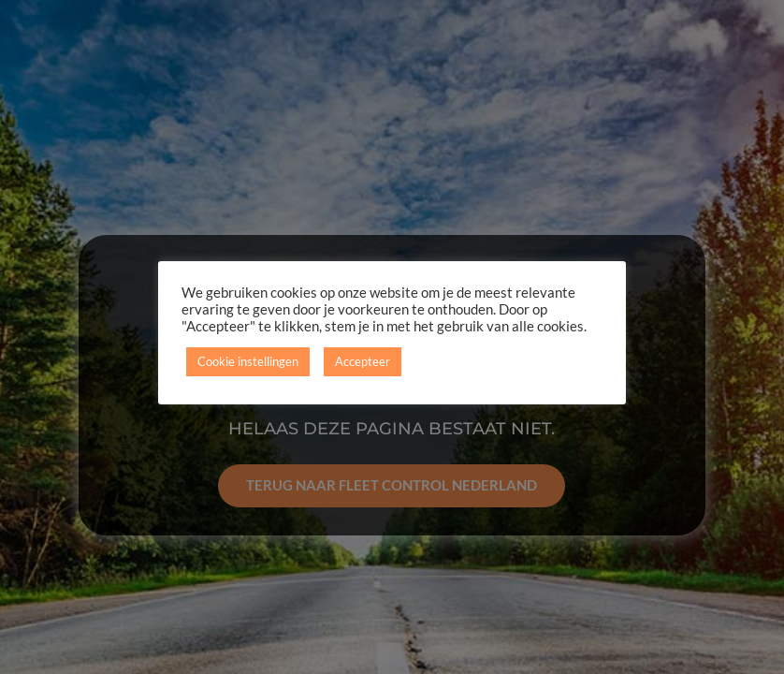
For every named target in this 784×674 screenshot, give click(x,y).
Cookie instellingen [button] (248, 361)
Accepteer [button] (363, 361)
